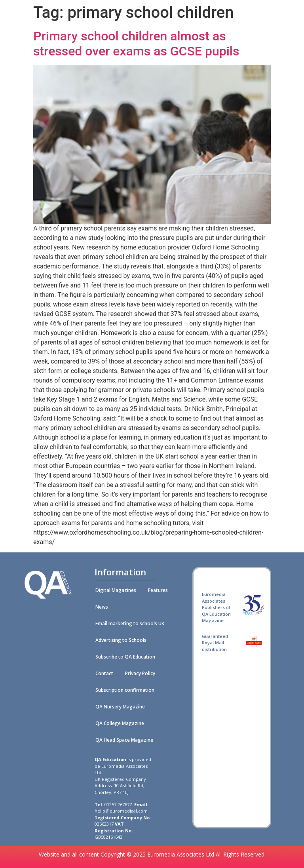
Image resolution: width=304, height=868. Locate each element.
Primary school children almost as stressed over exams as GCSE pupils (136, 44)
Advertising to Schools (121, 640)
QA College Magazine (120, 723)
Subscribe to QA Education (125, 657)
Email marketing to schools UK (130, 623)
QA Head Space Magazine (124, 740)
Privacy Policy (140, 673)
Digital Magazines (116, 590)
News (102, 607)
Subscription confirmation (125, 690)
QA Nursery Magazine (120, 707)
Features (158, 590)
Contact (104, 673)
